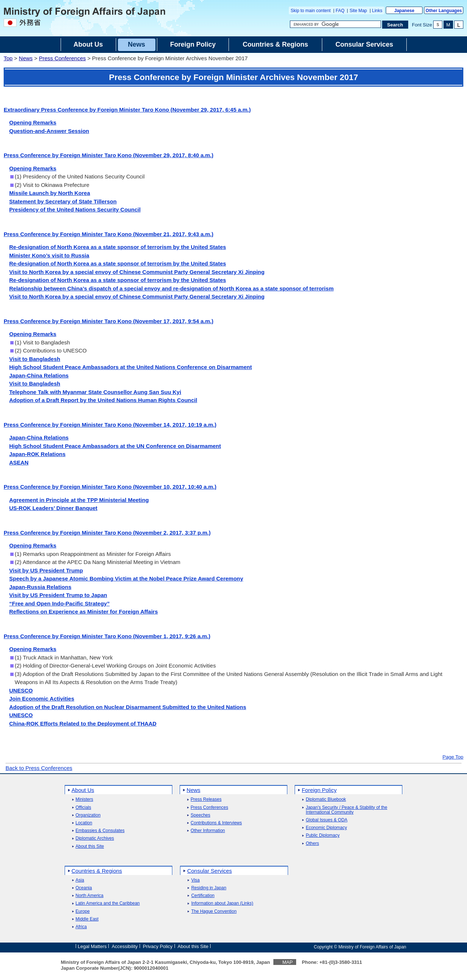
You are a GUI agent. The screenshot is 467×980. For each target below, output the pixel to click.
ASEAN (19, 462)
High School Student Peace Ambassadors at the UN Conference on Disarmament (115, 446)
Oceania (84, 888)
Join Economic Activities (42, 699)
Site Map (358, 11)
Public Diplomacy (323, 836)
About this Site (90, 847)
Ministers (85, 800)
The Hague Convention (214, 912)
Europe (83, 912)
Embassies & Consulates (100, 831)
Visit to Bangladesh (35, 359)
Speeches (200, 815)
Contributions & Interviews (216, 823)
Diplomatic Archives (95, 838)
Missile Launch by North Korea (50, 193)
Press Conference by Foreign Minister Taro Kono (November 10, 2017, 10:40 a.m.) (110, 487)
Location (84, 823)
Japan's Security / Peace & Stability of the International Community (346, 810)
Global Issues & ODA (326, 820)
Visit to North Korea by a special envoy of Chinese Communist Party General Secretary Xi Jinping (137, 272)
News (26, 58)
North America (90, 896)
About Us (83, 790)
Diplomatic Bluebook (326, 800)
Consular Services (209, 871)
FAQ (340, 11)
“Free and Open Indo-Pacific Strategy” (59, 603)
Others (312, 844)
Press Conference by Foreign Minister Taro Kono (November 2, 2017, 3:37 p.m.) (107, 533)
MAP (287, 962)
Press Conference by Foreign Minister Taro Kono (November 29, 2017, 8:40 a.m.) (109, 155)
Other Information (208, 831)
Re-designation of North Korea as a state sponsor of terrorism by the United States (118, 247)
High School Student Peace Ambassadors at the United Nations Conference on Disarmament (130, 367)
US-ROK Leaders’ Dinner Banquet (53, 508)
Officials (83, 808)
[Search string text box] (335, 24)
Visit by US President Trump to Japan (58, 595)
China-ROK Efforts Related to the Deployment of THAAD (83, 724)
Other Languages (444, 11)
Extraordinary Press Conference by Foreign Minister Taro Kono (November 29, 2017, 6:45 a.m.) (127, 110)
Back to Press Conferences (39, 768)
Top (8, 58)
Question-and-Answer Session (49, 131)
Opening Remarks (33, 122)
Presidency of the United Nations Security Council (75, 209)
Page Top (453, 757)
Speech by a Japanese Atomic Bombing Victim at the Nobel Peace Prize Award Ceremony (126, 578)
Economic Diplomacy (326, 828)
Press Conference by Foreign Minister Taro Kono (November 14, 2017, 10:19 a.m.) (110, 425)
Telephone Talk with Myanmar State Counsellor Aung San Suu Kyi (95, 392)
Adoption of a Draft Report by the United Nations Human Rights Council (103, 400)
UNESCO (21, 690)
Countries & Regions (97, 871)
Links (377, 11)
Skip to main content (311, 11)
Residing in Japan (209, 888)
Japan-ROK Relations (37, 454)
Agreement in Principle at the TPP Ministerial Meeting (79, 500)
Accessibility (125, 946)
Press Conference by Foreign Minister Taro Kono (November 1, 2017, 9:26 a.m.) (107, 636)
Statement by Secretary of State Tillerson (63, 201)
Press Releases (206, 800)
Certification (203, 896)
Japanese (404, 11)
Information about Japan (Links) (222, 903)
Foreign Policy (319, 790)
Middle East (87, 919)
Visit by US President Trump (46, 570)
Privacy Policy (158, 946)
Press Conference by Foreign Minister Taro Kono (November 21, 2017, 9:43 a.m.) (109, 234)
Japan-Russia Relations (40, 587)
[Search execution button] (395, 25)
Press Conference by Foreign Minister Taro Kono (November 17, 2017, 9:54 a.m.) (109, 321)
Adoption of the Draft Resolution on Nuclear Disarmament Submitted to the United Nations (128, 707)
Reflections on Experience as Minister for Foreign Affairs (84, 612)
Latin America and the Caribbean (108, 903)
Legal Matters (92, 946)
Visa (195, 880)
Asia (80, 880)
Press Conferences (62, 58)
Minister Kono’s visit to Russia (49, 255)
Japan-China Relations (39, 375)
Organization (88, 815)
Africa (81, 927)
